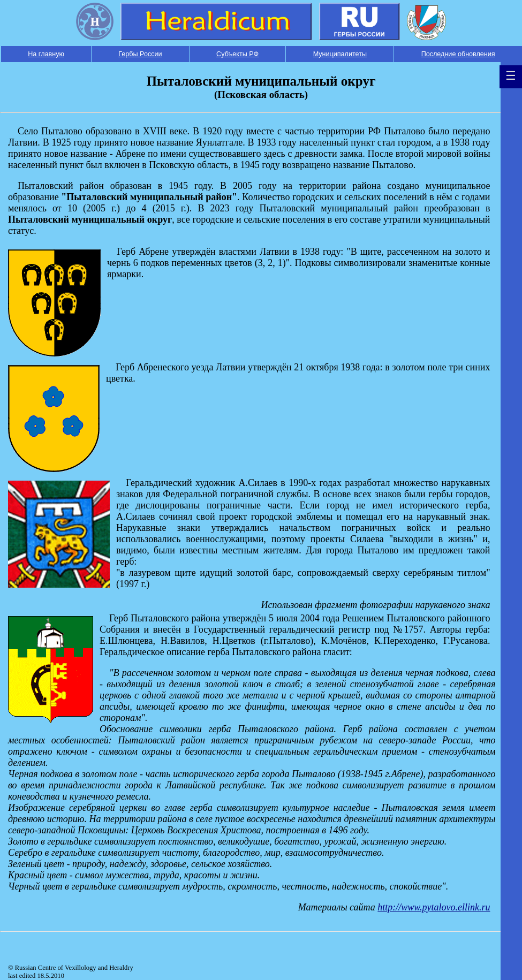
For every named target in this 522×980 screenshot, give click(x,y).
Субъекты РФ (237, 54)
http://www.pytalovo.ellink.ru (434, 907)
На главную (46, 54)
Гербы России (140, 54)
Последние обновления (458, 54)
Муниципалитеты (340, 54)
